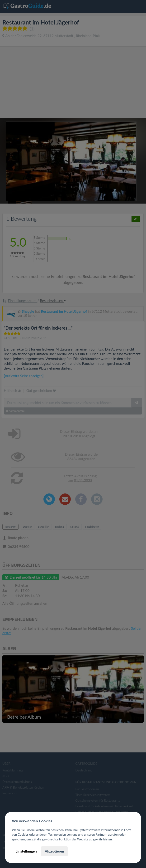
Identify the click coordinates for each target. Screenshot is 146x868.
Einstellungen (26, 851)
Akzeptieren (54, 851)
